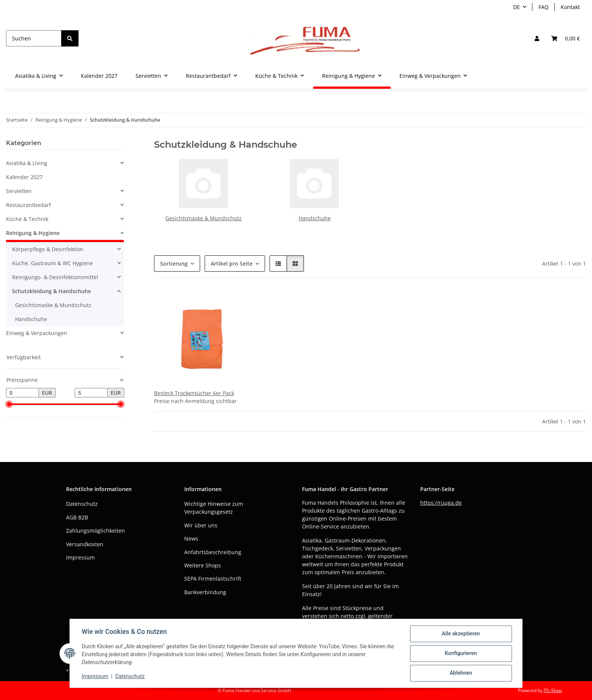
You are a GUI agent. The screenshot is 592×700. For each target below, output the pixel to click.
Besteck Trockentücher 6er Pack (194, 393)
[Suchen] (34, 38)
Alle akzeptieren (460, 634)
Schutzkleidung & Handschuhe (52, 291)
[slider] (9, 405)
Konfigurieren (460, 654)
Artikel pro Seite (232, 263)
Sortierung (174, 263)
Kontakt (570, 7)
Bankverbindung (205, 592)
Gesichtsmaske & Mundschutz (203, 218)
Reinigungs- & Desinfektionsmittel (55, 277)
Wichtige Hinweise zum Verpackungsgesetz (214, 508)
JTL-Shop (553, 690)
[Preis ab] (22, 393)
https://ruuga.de (441, 503)
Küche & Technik (27, 219)
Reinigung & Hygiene (33, 233)
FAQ (543, 7)
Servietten (19, 191)
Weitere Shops (203, 565)
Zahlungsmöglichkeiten (96, 531)
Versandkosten (85, 544)
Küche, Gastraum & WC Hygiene (52, 263)
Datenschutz (130, 677)
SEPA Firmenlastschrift (213, 579)
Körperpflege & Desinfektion (48, 249)
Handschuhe (315, 218)
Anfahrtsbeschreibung (213, 552)
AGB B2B (77, 517)
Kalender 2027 (24, 177)
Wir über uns (201, 525)
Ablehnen (460, 673)
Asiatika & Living (27, 163)
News (191, 539)
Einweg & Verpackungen (37, 333)
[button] (537, 38)
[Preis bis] (91, 393)
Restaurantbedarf (29, 205)
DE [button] (516, 7)
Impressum (95, 677)
